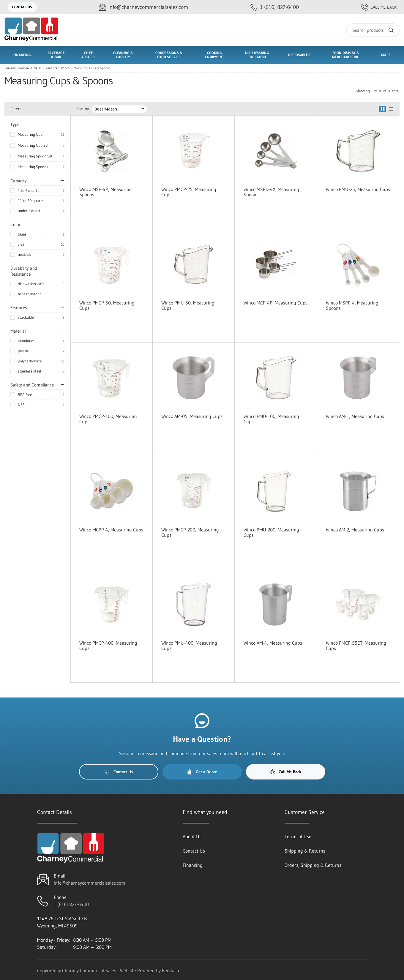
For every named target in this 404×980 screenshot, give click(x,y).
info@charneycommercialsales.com (90, 883)
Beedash (171, 970)
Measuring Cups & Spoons (92, 68)
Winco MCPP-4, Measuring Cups (111, 530)
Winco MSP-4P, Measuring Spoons (106, 192)
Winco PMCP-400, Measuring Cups (108, 646)
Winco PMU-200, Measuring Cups (271, 532)
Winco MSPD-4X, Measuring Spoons (271, 192)
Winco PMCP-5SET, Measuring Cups (356, 646)
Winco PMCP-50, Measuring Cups (107, 305)
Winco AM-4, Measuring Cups (273, 643)
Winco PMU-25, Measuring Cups (358, 189)
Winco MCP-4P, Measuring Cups (276, 303)
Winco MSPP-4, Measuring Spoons (352, 305)
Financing (22, 55)
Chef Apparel (88, 55)
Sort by (83, 109)
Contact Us (22, 7)
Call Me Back (379, 7)
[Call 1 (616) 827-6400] (275, 7)
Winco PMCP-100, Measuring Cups (108, 419)
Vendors (51, 68)
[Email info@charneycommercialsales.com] (143, 7)
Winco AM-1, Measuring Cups (355, 416)
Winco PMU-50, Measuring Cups (188, 305)
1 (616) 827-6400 (71, 904)
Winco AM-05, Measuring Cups (192, 416)
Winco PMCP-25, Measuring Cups (189, 192)
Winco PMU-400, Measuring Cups (189, 646)
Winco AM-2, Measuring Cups (355, 530)
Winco (65, 68)
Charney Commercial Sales (23, 68)
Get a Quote (202, 772)
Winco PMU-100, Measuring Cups (271, 419)
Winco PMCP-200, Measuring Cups (190, 532)
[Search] (373, 30)
